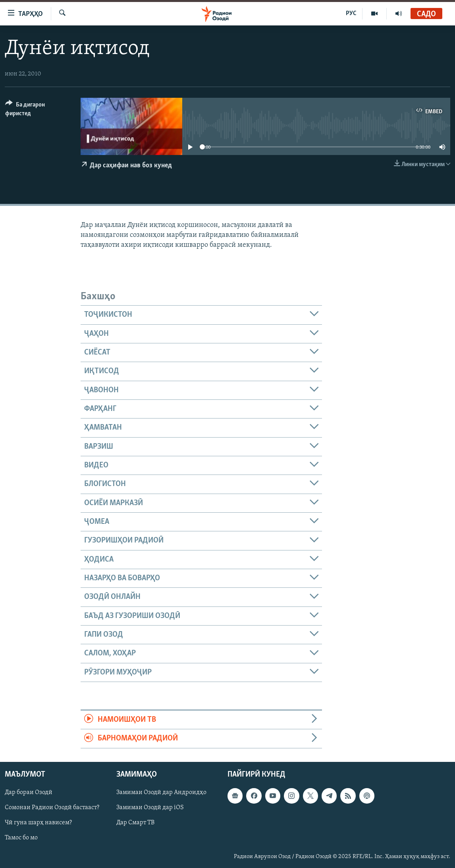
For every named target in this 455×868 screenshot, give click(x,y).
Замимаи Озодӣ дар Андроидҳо (161, 792)
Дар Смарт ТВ (135, 823)
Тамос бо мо (21, 838)
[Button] (38, 110)
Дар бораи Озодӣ (29, 792)
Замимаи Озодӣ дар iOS (150, 808)
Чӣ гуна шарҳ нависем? (38, 823)
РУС (351, 14)
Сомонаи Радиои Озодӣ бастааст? (52, 808)
